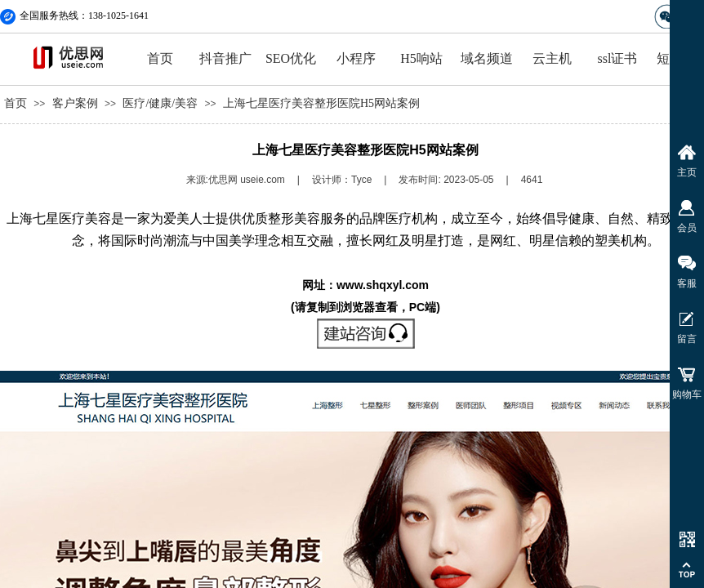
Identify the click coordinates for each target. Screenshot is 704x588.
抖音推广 (225, 58)
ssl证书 (618, 58)
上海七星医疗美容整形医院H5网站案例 (321, 103)
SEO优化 (291, 58)
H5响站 (421, 58)
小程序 (356, 58)
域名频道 (487, 58)
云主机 (552, 58)
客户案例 (75, 103)
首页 (160, 58)
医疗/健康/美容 (160, 103)
